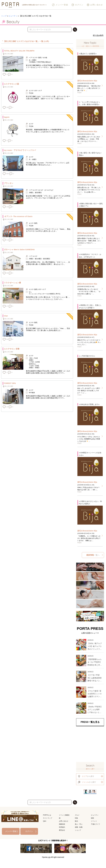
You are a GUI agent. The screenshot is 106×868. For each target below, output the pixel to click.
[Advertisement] (90, 743)
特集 (76, 818)
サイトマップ (48, 818)
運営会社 (62, 830)
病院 (92, 818)
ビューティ (13, 16)
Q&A (45, 821)
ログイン (77, 5)
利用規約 (62, 827)
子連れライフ (95, 824)
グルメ (77, 815)
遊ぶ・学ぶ (79, 824)
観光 (76, 821)
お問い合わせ (95, 5)
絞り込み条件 (98, 35)
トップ (4, 16)
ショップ (78, 830)
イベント (94, 821)
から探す (86, 776)
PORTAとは (47, 815)
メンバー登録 (60, 5)
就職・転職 (79, 827)
